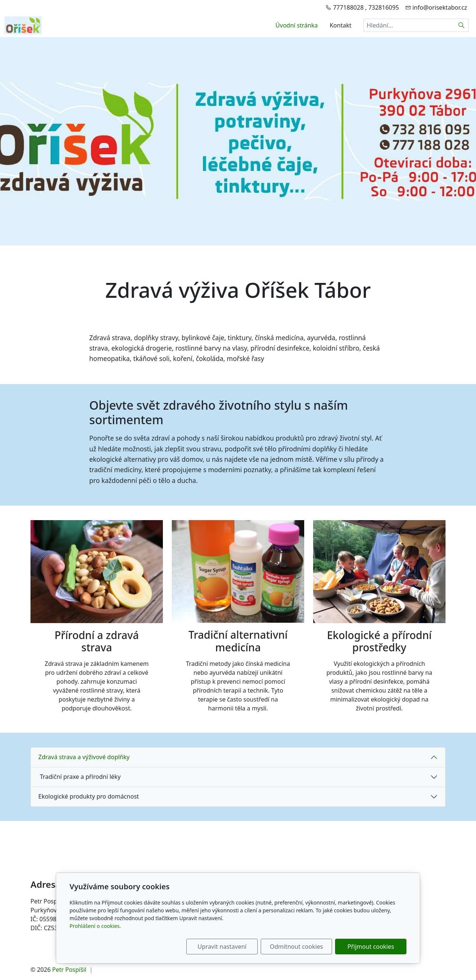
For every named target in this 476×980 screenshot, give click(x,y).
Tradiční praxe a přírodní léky (79, 777)
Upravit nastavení (222, 947)
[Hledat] (462, 25)
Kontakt (340, 25)
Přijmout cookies (371, 947)
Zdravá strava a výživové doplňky (84, 757)
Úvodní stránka (297, 25)
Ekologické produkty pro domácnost (89, 796)
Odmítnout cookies (297, 947)
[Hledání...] (409, 25)
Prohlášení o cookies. (95, 926)
